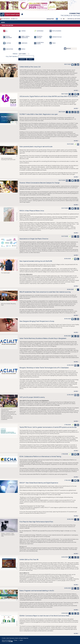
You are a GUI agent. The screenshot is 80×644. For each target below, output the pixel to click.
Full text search (12, 57)
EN (64, 19)
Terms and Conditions (7, 640)
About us (15, 19)
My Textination (6, 19)
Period (15, 54)
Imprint (21, 640)
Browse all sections (74, 19)
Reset (31, 59)
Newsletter (50, 19)
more (76, 91)
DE (61, 19)
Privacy (16, 640)
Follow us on (7, 642)
